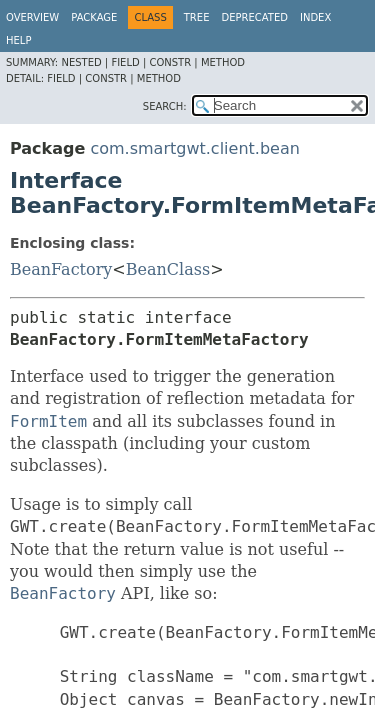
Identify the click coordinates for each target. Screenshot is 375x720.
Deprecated (254, 17)
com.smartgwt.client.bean (194, 148)
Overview (32, 17)
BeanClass (168, 269)
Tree (197, 17)
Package (94, 17)
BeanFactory (61, 269)
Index (315, 17)
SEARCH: (165, 106)
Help (18, 40)
